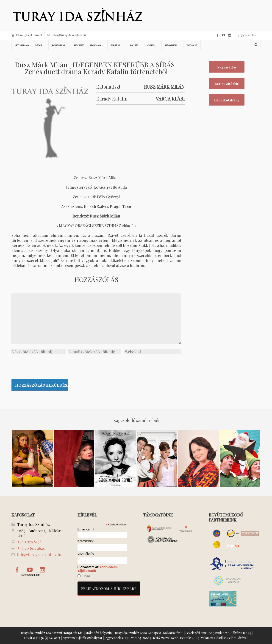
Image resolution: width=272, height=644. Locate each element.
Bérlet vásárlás (227, 84)
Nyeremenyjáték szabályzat (82, 638)
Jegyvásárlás (247, 35)
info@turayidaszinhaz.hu (66, 35)
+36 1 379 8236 (29, 542)
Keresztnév (86, 541)
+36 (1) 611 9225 (49, 638)
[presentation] (46, 366)
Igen (87, 576)
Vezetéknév (86, 554)
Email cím (86, 529)
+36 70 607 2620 (31, 548)
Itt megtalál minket (27, 35)
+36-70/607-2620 (137, 638)
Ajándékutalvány (227, 100)
